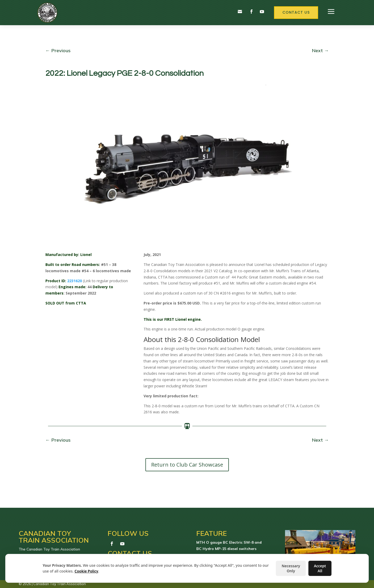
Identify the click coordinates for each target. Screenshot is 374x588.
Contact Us (296, 12)
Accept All (320, 568)
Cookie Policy (86, 571)
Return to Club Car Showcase (187, 465)
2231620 (75, 281)
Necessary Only (291, 568)
